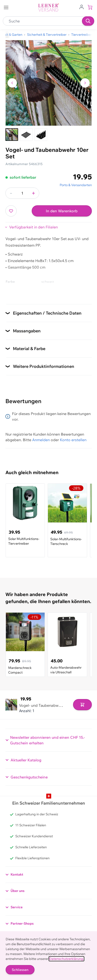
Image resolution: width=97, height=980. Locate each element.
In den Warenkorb (62, 211)
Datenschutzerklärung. (66, 959)
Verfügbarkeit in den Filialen (33, 227)
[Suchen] (88, 21)
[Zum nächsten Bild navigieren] (85, 83)
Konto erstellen (73, 440)
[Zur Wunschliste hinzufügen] (11, 211)
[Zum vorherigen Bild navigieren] (12, 83)
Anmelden (41, 440)
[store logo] (49, 8)
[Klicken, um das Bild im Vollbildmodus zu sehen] (49, 83)
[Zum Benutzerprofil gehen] (81, 7)
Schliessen (20, 970)
